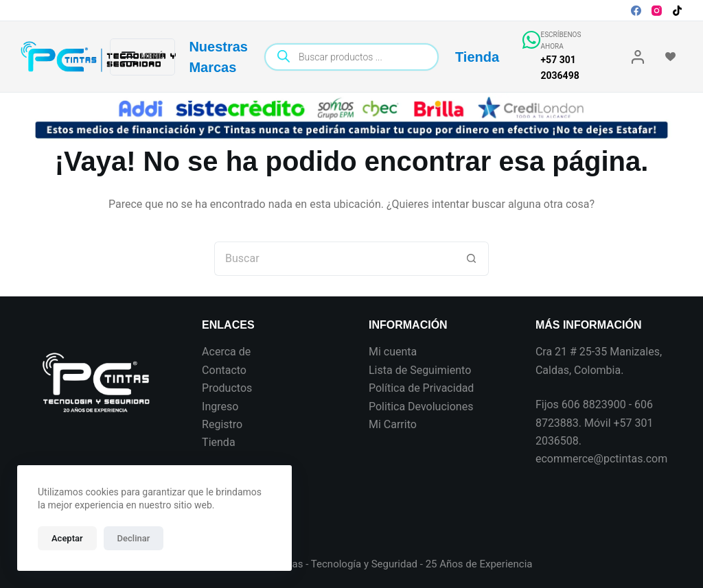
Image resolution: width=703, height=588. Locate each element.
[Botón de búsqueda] (472, 259)
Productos (227, 388)
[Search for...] (334, 259)
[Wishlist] (670, 57)
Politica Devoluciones (421, 407)
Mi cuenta (393, 352)
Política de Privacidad (421, 388)
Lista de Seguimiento (420, 370)
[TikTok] (677, 11)
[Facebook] (636, 11)
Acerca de (226, 352)
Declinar (134, 538)
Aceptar (67, 538)
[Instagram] (657, 11)
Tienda (477, 57)
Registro (222, 424)
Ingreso (220, 407)
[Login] (638, 57)
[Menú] (143, 57)
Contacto (224, 370)
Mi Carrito (393, 424)
